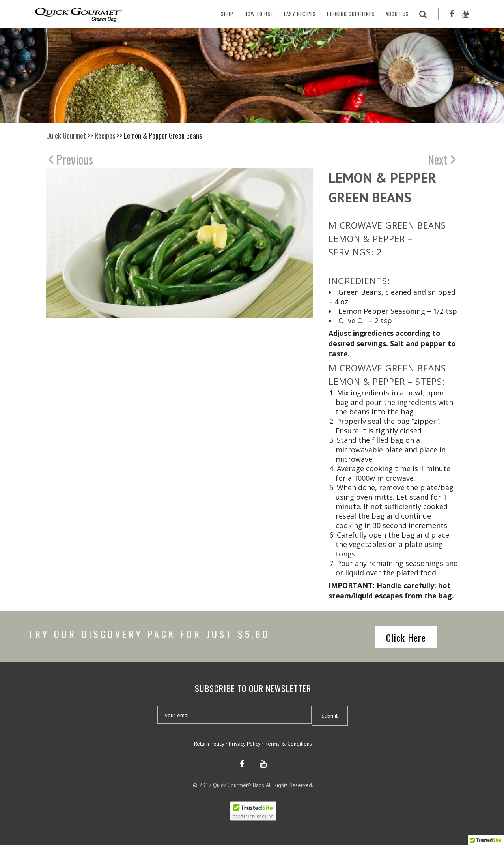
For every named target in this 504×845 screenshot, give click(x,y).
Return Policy (209, 744)
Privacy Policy (245, 744)
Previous (71, 159)
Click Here (406, 637)
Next (442, 159)
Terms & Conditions (288, 744)
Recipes (105, 135)
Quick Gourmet (66, 135)
